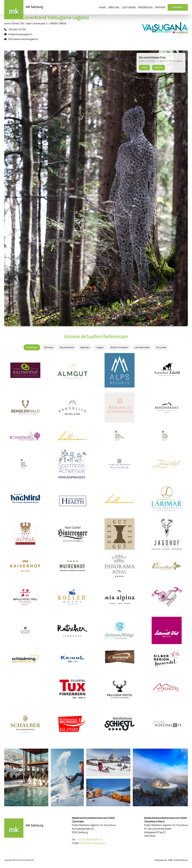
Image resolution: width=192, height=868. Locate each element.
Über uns (114, 7)
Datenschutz (181, 860)
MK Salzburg (34, 7)
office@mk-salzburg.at (92, 843)
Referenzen (145, 7)
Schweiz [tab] (49, 347)
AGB (170, 860)
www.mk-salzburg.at (25, 860)
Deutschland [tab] (67, 347)
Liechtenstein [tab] (142, 347)
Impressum (161, 860)
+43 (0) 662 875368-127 (90, 839)
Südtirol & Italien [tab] (119, 347)
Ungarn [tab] (100, 347)
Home (102, 7)
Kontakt (178, 7)
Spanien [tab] (85, 347)
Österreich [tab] (32, 347)
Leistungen (129, 7)
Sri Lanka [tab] (161, 347)
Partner (160, 7)
